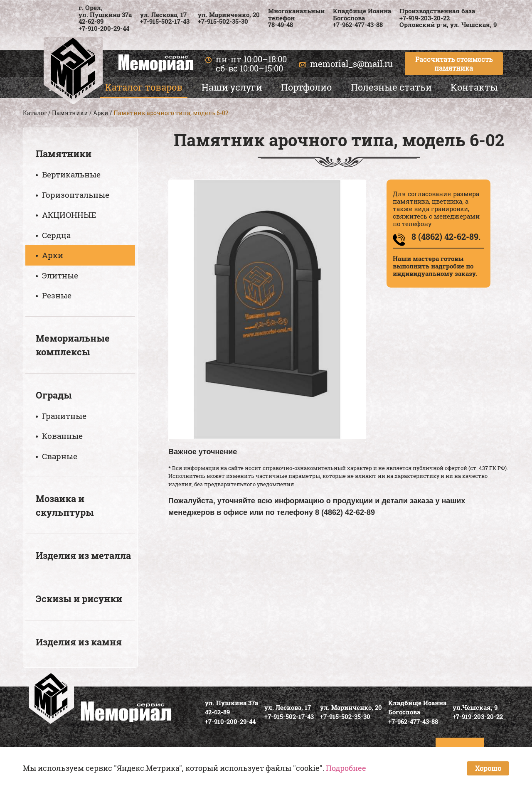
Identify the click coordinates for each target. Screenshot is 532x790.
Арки (101, 113)
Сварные (60, 456)
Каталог (35, 113)
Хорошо (488, 768)
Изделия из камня (79, 642)
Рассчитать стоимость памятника (454, 64)
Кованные (62, 436)
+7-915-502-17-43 (165, 21)
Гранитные (64, 416)
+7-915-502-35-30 (223, 21)
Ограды (54, 395)
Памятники (70, 113)
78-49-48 (281, 25)
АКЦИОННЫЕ (69, 215)
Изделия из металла (83, 555)
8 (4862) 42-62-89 (345, 512)
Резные (57, 295)
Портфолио (306, 87)
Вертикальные (71, 174)
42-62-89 (91, 21)
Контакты (474, 87)
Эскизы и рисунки (79, 599)
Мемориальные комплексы (73, 345)
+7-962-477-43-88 (358, 25)
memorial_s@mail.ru (351, 64)
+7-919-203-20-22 (425, 18)
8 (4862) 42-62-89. (446, 236)
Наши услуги (232, 87)
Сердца (56, 235)
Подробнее (346, 768)
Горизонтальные (76, 195)
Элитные (60, 275)
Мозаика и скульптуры (65, 505)
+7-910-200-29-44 (104, 28)
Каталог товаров (144, 87)
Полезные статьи (391, 87)
